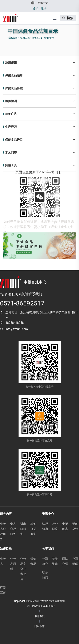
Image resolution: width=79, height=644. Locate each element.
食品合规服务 (13, 529)
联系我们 (45, 575)
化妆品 (3, 561)
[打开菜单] (55, 18)
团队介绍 (65, 561)
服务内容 (6, 514)
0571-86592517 (22, 303)
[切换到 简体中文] (42, 3)
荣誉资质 (55, 561)
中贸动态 (65, 526)
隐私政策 (40, 626)
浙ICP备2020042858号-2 (41, 606)
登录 (36, 8)
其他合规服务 (33, 529)
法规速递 (45, 526)
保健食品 (33, 561)
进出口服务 (23, 529)
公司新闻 (75, 561)
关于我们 (48, 549)
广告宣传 (3, 590)
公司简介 (45, 561)
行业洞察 (55, 526)
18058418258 (15, 323)
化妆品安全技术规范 (23, 569)
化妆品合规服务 (3, 531)
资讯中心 (48, 514)
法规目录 (6, 549)
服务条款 (40, 616)
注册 (44, 8)
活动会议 (75, 526)
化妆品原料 (13, 564)
